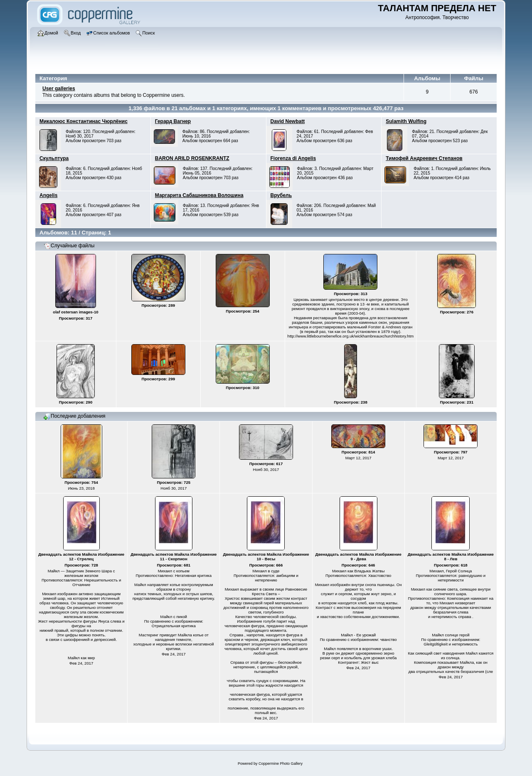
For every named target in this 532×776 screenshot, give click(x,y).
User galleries (59, 89)
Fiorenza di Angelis (293, 158)
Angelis (48, 195)
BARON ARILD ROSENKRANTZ (192, 158)
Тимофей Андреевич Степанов (424, 158)
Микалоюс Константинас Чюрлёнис (84, 121)
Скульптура (54, 158)
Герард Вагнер (173, 121)
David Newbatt (288, 121)
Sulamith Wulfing (406, 121)
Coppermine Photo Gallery (281, 764)
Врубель (281, 195)
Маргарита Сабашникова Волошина (199, 195)
